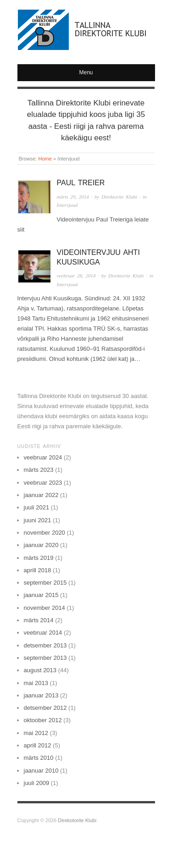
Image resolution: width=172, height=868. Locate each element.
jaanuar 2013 (41, 695)
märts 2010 (39, 758)
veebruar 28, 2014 (76, 276)
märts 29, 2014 (73, 197)
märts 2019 (39, 558)
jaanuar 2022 (41, 495)
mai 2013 (36, 683)
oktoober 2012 (43, 720)
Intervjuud (67, 205)
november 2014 (44, 608)
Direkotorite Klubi (77, 820)
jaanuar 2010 (41, 771)
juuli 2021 (37, 507)
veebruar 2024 (43, 457)
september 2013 (45, 658)
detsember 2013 (45, 645)
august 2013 (40, 670)
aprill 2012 (38, 745)
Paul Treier (81, 183)
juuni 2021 (38, 520)
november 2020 (44, 533)
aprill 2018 (38, 570)
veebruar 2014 (43, 633)
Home (45, 159)
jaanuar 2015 (41, 595)
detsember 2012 (45, 708)
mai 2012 (36, 733)
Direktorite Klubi (119, 197)
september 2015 (45, 583)
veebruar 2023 (43, 483)
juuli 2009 (37, 783)
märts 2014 (39, 620)
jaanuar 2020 (41, 545)
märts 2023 (39, 470)
